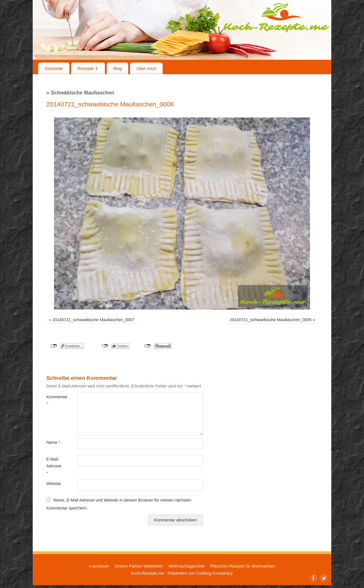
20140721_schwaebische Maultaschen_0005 (270, 320)
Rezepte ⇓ (88, 68)
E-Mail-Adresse (54, 466)
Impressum (99, 566)
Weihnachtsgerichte (187, 566)
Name (53, 442)
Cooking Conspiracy (215, 573)
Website (54, 484)
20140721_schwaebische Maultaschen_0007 (94, 320)
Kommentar (54, 400)
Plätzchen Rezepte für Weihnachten (243, 566)
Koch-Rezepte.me (276, 18)
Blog (117, 68)
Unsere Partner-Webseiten (139, 566)
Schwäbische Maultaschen (80, 93)
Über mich (146, 68)
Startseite (54, 68)
